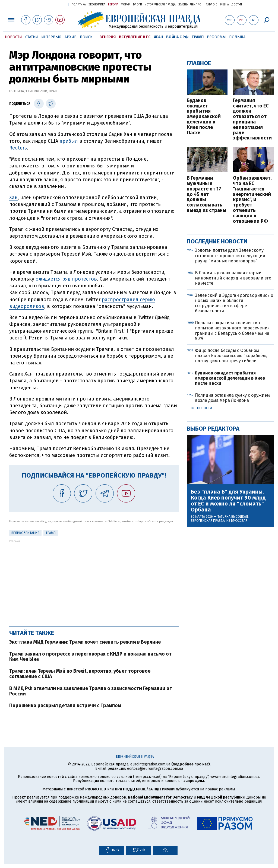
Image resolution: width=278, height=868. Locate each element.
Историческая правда (160, 5)
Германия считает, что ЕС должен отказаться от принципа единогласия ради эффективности (252, 119)
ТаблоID (212, 5)
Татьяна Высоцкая (233, 517)
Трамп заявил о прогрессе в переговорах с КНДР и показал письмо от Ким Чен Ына (90, 657)
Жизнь (183, 5)
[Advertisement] (94, 580)
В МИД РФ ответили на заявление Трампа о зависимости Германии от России (91, 691)
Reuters (18, 148)
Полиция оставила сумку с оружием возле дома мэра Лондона (232, 398)
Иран (158, 37)
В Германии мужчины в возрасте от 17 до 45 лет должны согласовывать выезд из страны (207, 194)
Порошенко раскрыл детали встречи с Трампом (65, 705)
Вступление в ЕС (135, 37)
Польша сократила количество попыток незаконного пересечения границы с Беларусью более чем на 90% (232, 331)
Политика (79, 5)
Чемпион (197, 5)
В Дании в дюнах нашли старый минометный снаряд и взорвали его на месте (233, 278)
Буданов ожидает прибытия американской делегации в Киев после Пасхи (204, 117)
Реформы (216, 37)
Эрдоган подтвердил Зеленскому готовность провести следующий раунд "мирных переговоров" (230, 255)
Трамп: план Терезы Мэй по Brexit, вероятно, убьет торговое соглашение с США (80, 674)
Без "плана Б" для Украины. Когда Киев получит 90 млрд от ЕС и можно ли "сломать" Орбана (228, 501)
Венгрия (108, 37)
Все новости (201, 408)
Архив (71, 37)
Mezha (225, 5)
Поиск (86, 37)
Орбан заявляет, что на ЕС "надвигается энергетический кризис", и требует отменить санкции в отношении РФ (252, 200)
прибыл (69, 141)
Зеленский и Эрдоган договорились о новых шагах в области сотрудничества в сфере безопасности (234, 303)
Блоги (138, 5)
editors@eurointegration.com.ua (155, 769)
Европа (113, 5)
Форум (126, 5)
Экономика (97, 5)
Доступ (237, 5)
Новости (13, 37)
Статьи (32, 37)
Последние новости (217, 241)
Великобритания (25, 533)
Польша (237, 37)
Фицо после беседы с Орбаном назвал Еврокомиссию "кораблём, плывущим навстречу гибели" (231, 356)
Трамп (198, 37)
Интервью (51, 37)
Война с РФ (177, 37)
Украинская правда (51, 4)
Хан (13, 198)
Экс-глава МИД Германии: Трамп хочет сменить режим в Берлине (85, 642)
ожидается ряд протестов (66, 279)
